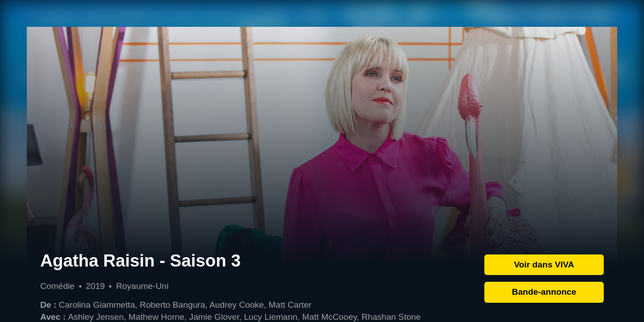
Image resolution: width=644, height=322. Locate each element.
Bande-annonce (544, 292)
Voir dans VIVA (544, 265)
